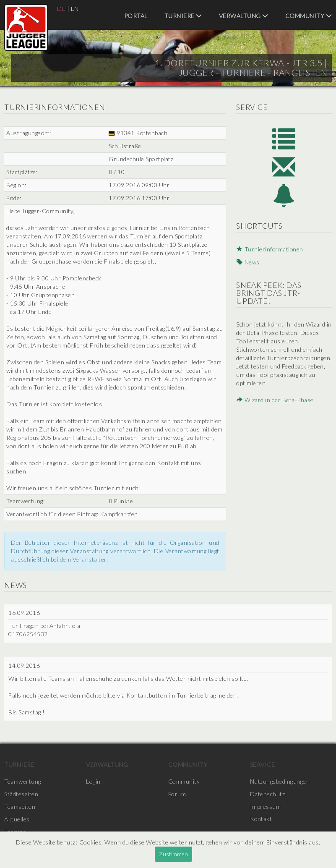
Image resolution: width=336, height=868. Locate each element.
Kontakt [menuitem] (261, 819)
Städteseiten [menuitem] (21, 794)
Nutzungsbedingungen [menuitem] (280, 781)
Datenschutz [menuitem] (268, 794)
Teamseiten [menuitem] (20, 807)
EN (75, 9)
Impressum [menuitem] (266, 807)
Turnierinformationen (270, 250)
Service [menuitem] (263, 765)
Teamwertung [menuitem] (23, 781)
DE (61, 9)
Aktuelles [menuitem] (17, 819)
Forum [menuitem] (177, 794)
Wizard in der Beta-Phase (275, 401)
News (247, 263)
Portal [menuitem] (136, 16)
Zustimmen (173, 854)
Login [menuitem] (93, 781)
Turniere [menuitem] (183, 16)
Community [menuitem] (309, 16)
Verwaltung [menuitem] (244, 16)
